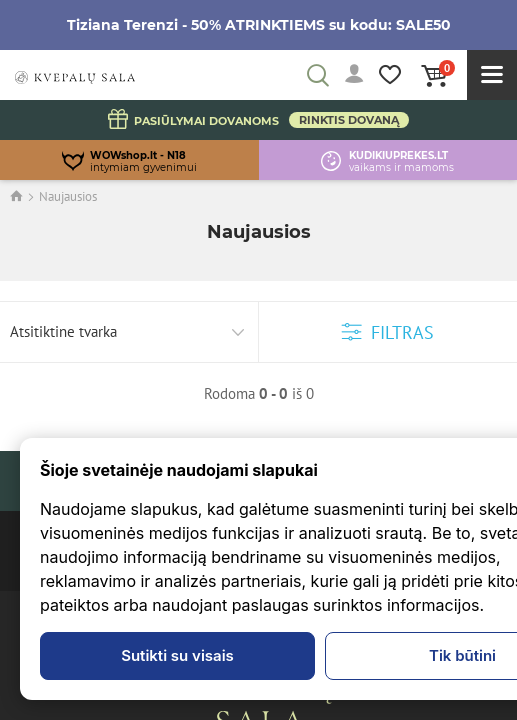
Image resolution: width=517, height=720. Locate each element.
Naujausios (68, 196)
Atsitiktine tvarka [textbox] (63, 331)
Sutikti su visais (177, 655)
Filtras (388, 332)
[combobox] (129, 332)
